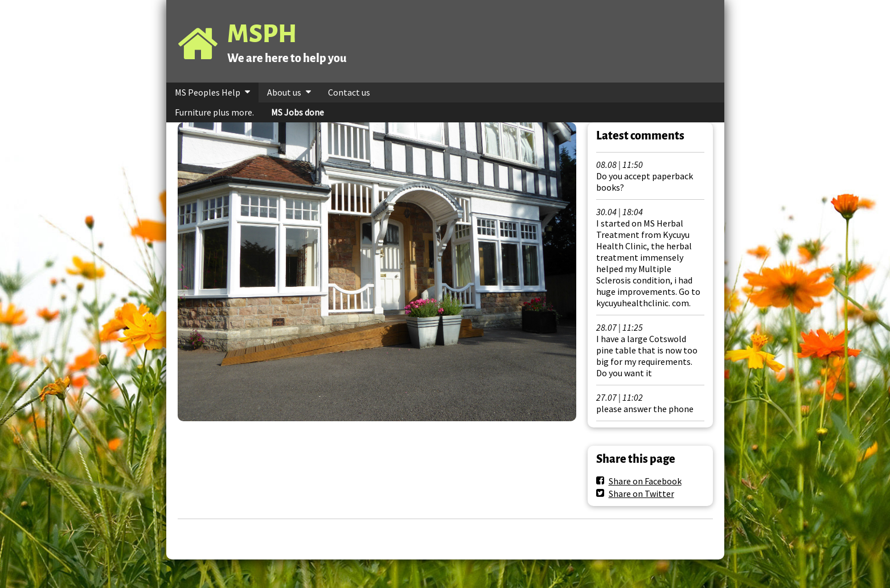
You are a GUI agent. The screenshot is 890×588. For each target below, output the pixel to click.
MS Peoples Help (208, 92)
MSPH (262, 34)
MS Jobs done (298, 112)
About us (284, 92)
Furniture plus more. (214, 112)
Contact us (349, 92)
